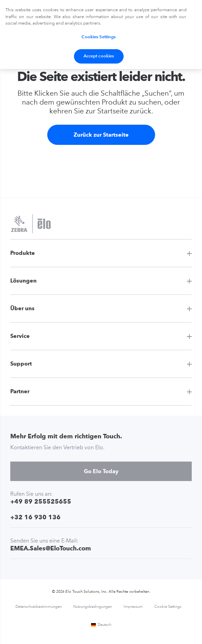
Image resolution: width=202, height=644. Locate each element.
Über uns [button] (22, 308)
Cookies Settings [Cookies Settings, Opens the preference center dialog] (99, 37)
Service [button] (20, 336)
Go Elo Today (101, 471)
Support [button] (21, 364)
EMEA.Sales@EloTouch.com (51, 548)
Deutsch (101, 625)
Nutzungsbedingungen (93, 607)
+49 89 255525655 (41, 501)
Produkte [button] (23, 253)
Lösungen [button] (23, 281)
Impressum (133, 607)
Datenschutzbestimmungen (39, 607)
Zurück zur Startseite (101, 135)
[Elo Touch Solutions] (31, 224)
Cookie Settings (168, 607)
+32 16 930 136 (35, 517)
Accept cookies (99, 56)
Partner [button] (20, 391)
